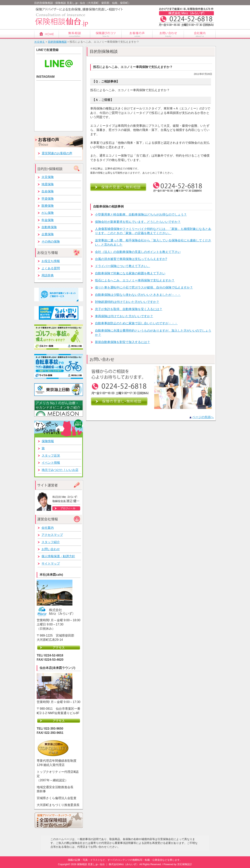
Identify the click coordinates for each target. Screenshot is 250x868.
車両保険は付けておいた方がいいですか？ (124, 316)
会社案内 (48, 528)
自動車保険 (49, 227)
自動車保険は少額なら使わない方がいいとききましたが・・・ (138, 295)
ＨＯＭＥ (40, 42)
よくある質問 (51, 268)
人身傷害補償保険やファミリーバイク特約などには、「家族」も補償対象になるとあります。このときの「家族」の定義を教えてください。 (153, 231)
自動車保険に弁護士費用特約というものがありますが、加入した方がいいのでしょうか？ (153, 333)
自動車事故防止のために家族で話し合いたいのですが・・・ (136, 323)
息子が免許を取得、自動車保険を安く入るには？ (129, 309)
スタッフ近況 (51, 456)
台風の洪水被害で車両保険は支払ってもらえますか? (131, 259)
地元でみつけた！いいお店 (60, 470)
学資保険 (48, 199)
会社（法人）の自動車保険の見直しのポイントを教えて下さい (138, 252)
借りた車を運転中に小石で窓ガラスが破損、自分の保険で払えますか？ (144, 287)
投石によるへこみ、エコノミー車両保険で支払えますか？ (135, 280)
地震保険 (48, 184)
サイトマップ (51, 564)
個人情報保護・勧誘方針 (58, 556)
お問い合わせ (51, 549)
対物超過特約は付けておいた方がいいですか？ (127, 302)
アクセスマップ (52, 535)
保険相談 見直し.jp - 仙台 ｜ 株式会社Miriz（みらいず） (108, 864)
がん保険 (48, 213)
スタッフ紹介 (51, 542)
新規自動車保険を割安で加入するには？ (123, 342)
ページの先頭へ (203, 417)
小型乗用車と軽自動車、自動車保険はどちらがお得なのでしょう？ (141, 215)
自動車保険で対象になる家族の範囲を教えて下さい (130, 273)
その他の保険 (51, 242)
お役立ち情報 (51, 261)
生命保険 (48, 191)
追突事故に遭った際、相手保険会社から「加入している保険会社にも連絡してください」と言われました (153, 242)
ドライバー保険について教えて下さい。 (123, 266)
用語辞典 (48, 275)
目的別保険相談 (57, 42)
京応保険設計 (185, 864)
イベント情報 (51, 463)
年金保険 (48, 220)
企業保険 (48, 234)
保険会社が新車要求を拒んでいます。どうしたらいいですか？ (138, 222)
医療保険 (48, 206)
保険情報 (48, 441)
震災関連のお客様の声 (57, 153)
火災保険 (48, 177)
